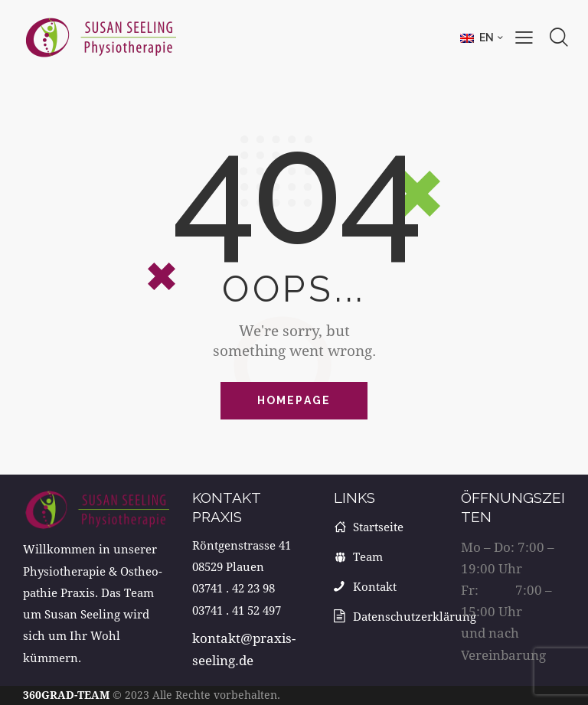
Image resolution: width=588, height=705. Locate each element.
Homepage (294, 400)
